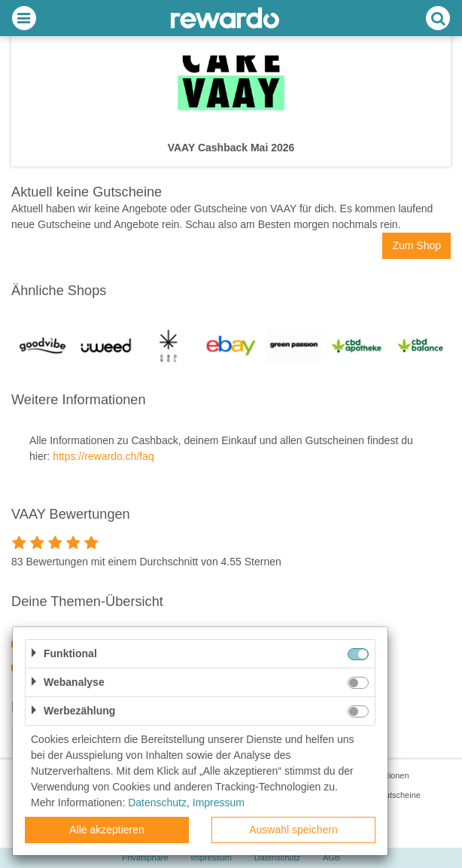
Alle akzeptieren (107, 830)
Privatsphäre (145, 857)
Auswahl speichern (293, 830)
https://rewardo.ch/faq (103, 456)
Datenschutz (277, 857)
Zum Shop (416, 245)
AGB (331, 857)
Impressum (211, 857)
